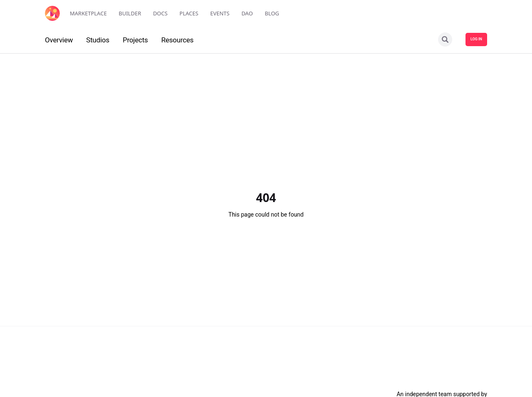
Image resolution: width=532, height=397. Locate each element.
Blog (272, 13)
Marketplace (88, 13)
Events (220, 13)
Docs (160, 13)
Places (189, 13)
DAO (247, 13)
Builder (130, 13)
